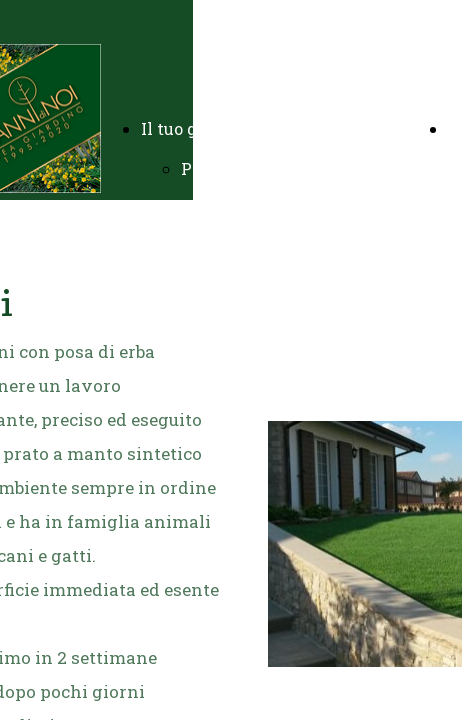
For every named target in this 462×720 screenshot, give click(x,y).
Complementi (235, 528)
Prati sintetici (237, 448)
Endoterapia (229, 568)
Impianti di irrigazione (273, 248)
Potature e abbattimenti (276, 288)
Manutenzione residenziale (291, 328)
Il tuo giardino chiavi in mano (261, 128)
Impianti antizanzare (266, 488)
